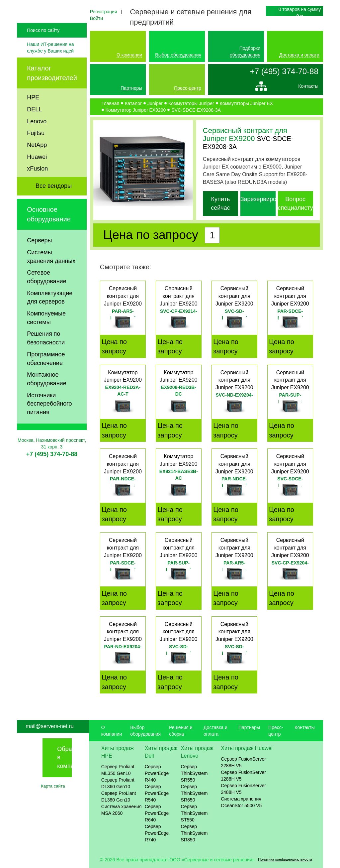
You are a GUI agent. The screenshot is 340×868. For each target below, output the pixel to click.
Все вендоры (54, 200)
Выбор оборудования (178, 55)
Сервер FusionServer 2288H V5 (243, 762)
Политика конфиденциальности (285, 859)
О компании (129, 55)
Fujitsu (36, 147)
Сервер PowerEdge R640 (157, 813)
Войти (96, 18)
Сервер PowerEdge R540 (157, 793)
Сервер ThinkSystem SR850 (194, 833)
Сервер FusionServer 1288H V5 (243, 776)
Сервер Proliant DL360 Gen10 (118, 783)
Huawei (37, 171)
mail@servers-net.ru (49, 726)
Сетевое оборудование (46, 291)
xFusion (37, 183)
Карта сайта (53, 786)
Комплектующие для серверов (50, 311)
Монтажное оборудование (46, 393)
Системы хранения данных (51, 270)
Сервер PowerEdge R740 (157, 833)
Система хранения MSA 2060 (122, 810)
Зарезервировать (264, 199)
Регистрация (104, 12)
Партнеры (131, 88)
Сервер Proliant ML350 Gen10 (118, 770)
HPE (33, 111)
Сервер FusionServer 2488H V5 (243, 789)
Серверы (39, 254)
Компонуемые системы (46, 332)
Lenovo (37, 135)
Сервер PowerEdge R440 (157, 773)
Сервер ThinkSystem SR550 (194, 773)
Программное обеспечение (46, 372)
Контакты (308, 88)
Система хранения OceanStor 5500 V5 (241, 802)
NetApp (37, 159)
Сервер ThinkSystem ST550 (194, 813)
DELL (34, 123)
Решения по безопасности (46, 352)
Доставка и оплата (299, 55)
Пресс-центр (188, 88)
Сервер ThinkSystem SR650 (194, 793)
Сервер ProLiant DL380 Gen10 (119, 797)
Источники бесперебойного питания (49, 417)
